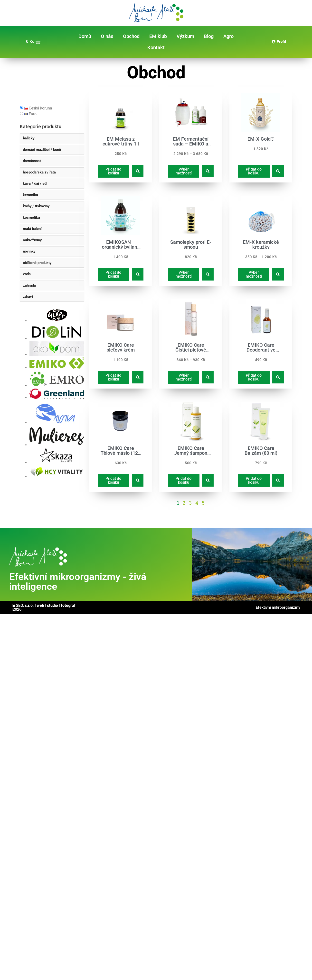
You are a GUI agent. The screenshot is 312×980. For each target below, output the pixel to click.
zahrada (29, 285)
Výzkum (185, 36)
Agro (228, 36)
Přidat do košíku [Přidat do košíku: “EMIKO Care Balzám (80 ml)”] (254, 480)
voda (27, 274)
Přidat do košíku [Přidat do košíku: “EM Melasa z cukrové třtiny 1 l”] (113, 171)
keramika (30, 195)
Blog (209, 36)
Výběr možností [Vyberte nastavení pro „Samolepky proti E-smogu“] (183, 274)
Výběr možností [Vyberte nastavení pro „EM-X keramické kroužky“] (254, 274)
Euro (30, 114)
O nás (107, 36)
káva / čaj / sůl (35, 183)
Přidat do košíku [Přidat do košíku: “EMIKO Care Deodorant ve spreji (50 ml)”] (254, 377)
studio (52, 605)
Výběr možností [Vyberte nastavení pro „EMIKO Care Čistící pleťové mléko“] (183, 377)
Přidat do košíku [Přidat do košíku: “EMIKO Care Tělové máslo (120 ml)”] (113, 480)
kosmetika (31, 218)
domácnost (32, 161)
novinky (29, 251)
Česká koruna (38, 108)
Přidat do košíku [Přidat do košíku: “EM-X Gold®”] (254, 171)
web (40, 605)
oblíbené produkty (37, 263)
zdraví (28, 297)
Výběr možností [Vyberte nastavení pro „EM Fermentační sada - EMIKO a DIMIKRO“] (183, 171)
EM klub (158, 36)
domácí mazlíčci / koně (42, 150)
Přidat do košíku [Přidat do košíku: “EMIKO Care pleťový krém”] (113, 377)
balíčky (29, 138)
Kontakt (156, 47)
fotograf (68, 605)
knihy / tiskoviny (36, 206)
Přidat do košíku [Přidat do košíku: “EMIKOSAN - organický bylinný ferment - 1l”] (113, 274)
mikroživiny (32, 240)
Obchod (131, 36)
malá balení (32, 229)
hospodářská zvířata (39, 172)
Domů (85, 36)
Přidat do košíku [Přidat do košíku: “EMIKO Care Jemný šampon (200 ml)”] (184, 480)
